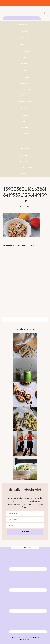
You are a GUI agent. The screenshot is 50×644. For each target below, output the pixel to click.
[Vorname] (25, 513)
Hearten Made (26, 640)
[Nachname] (25, 519)
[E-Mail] (25, 526)
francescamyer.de (25, 12)
